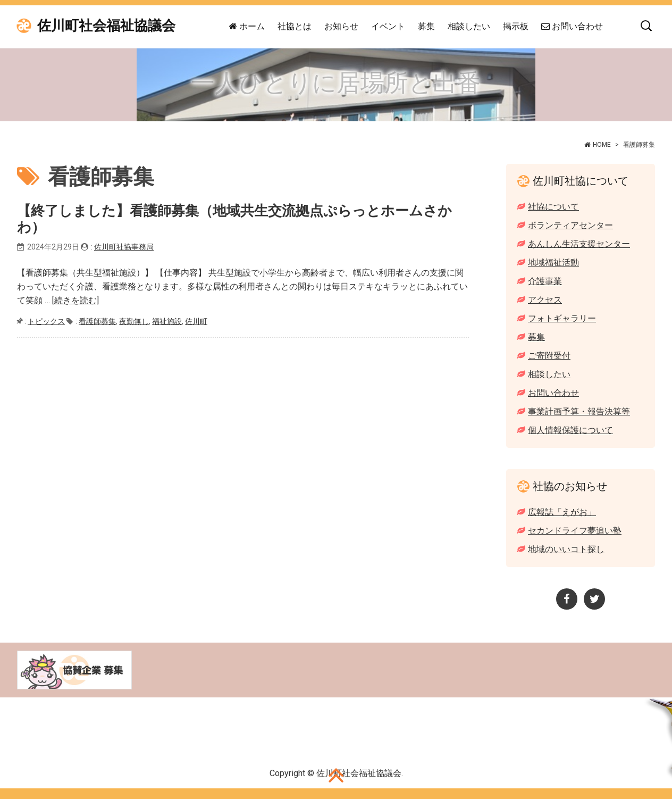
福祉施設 (167, 321)
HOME (602, 145)
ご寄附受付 (549, 356)
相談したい (469, 26)
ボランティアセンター (570, 225)
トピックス (46, 321)
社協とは (295, 26)
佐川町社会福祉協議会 (106, 26)
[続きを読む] (75, 300)
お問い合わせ (572, 26)
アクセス (545, 300)
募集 (426, 26)
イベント (388, 26)
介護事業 (545, 281)
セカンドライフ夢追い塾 (575, 531)
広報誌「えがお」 (562, 512)
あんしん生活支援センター (579, 244)
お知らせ (341, 26)
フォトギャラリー (562, 318)
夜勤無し (134, 321)
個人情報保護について (570, 430)
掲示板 (516, 26)
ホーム (247, 26)
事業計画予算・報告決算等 (579, 411)
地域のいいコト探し (566, 549)
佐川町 (196, 321)
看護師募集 (97, 321)
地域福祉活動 (553, 263)
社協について (553, 207)
